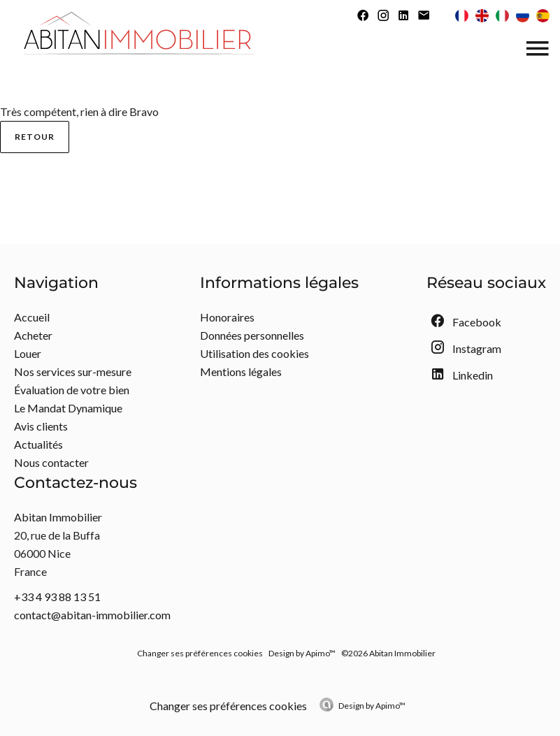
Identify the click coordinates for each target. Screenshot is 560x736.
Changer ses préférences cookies (200, 653)
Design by (372, 706)
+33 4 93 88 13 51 (57, 597)
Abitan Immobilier (58, 517)
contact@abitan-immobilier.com (92, 615)
